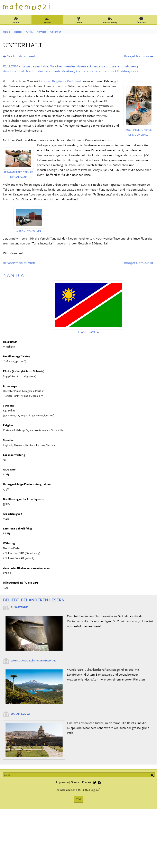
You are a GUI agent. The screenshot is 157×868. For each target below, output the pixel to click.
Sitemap (75, 782)
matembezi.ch (67, 790)
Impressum (62, 782)
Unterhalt (56, 32)
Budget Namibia (137, 56)
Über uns (141, 20)
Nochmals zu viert (21, 56)
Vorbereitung (110, 20)
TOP (79, 799)
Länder (78, 20)
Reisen (47, 20)
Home (16, 20)
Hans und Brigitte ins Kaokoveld (60, 81)
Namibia (41, 32)
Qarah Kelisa (20, 714)
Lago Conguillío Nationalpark (33, 660)
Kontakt (87, 782)
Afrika (29, 32)
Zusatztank (19, 607)
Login (94, 790)
